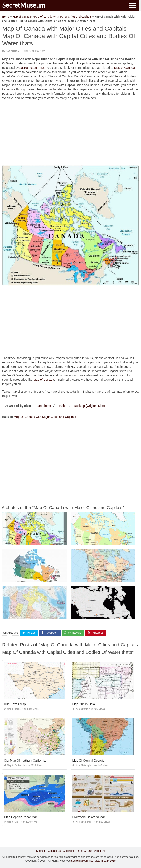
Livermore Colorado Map (89, 817)
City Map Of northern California (25, 761)
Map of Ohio (80, 709)
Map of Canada (11, 51)
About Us (100, 851)
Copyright (68, 851)
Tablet (62, 406)
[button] (132, 5)
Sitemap (41, 851)
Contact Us (54, 851)
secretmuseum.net (32, 68)
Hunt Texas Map (15, 704)
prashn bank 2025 (105, 861)
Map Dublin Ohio (84, 704)
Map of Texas (12, 709)
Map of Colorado (83, 822)
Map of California (14, 765)
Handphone (43, 406)
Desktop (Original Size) (89, 406)
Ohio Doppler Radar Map (21, 817)
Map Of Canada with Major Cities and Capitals (45, 417)
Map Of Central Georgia (88, 761)
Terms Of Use (84, 851)
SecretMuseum (24, 5)
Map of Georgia (82, 765)
